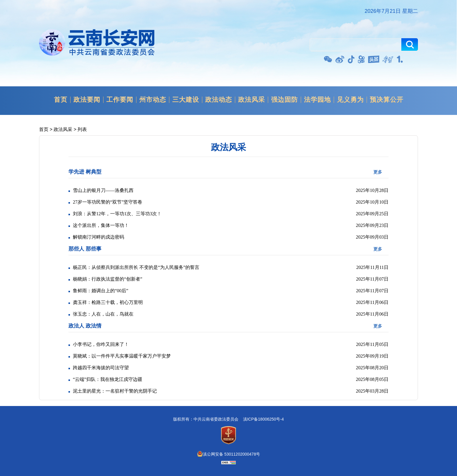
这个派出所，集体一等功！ (101, 225)
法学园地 (317, 100)
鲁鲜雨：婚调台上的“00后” (101, 291)
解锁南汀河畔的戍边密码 (99, 237)
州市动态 (153, 100)
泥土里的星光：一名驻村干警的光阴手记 (115, 391)
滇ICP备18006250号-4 (263, 419)
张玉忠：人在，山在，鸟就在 (103, 314)
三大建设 (186, 100)
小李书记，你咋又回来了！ (101, 344)
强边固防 (284, 100)
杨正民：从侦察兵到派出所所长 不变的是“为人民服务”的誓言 (136, 267)
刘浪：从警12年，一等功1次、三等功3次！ (117, 214)
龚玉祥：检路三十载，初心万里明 (108, 302)
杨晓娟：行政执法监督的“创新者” (108, 279)
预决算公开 (387, 100)
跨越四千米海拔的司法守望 (101, 368)
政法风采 (252, 100)
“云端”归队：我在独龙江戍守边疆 (108, 379)
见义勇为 (350, 100)
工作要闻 (120, 100)
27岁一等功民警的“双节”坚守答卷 (108, 202)
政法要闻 (87, 100)
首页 (61, 100)
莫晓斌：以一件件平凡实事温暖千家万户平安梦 (122, 356)
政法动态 (219, 100)
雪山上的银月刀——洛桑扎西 (103, 190)
